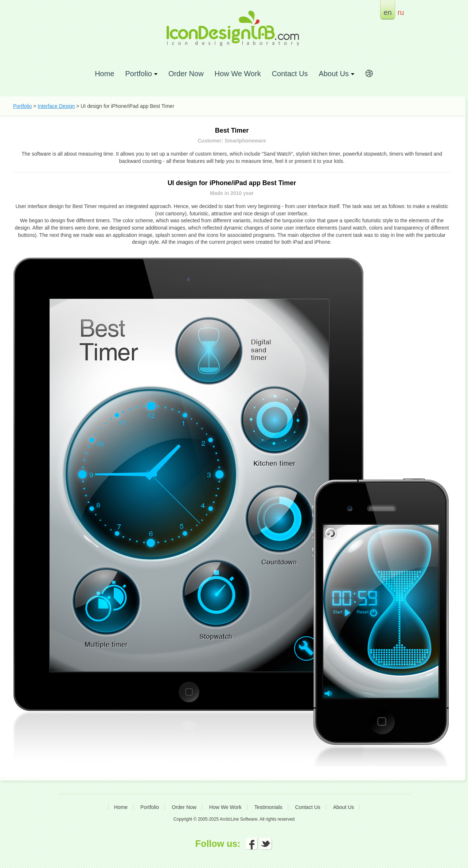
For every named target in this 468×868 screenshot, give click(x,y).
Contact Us (290, 73)
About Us (344, 807)
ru (401, 12)
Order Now (186, 73)
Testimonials (268, 807)
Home (104, 73)
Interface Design (56, 106)
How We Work (238, 73)
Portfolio (22, 106)
